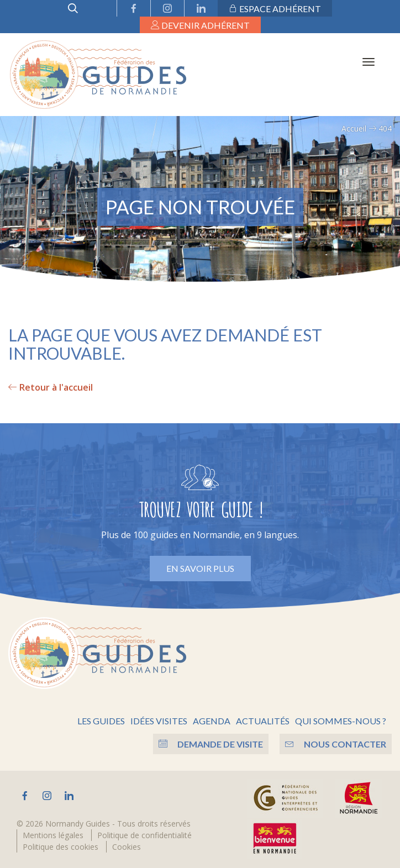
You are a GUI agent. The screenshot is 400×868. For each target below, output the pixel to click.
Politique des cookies (60, 847)
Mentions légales (53, 835)
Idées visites (159, 721)
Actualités (263, 721)
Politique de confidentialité (144, 835)
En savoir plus (200, 568)
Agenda (212, 721)
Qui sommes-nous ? (341, 721)
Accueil (354, 128)
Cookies (127, 847)
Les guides (101, 721)
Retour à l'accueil (51, 387)
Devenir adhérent (200, 25)
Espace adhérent (275, 9)
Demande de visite (211, 744)
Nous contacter (336, 744)
